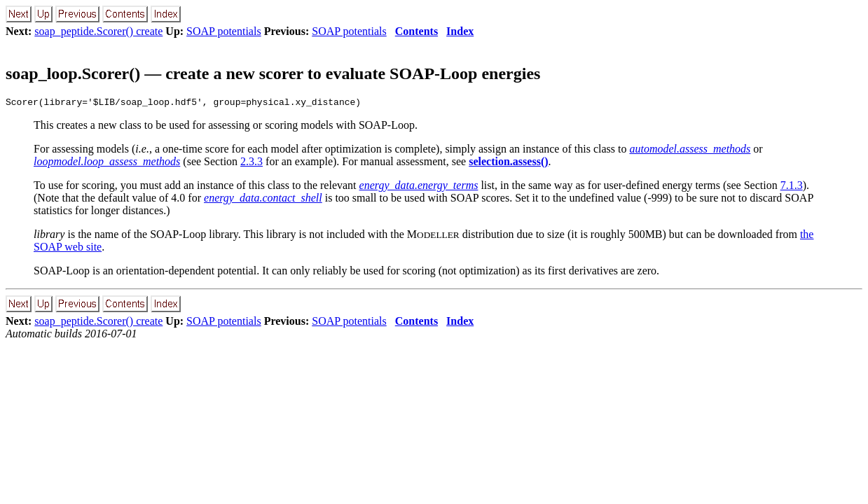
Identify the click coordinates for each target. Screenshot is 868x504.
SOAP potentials (224, 31)
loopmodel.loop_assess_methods (107, 163)
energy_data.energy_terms (419, 187)
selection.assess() (508, 163)
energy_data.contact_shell (263, 200)
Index (460, 31)
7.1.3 (792, 187)
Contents (416, 31)
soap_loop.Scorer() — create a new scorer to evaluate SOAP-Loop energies (273, 73)
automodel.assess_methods (690, 151)
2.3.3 (252, 163)
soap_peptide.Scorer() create (98, 31)
